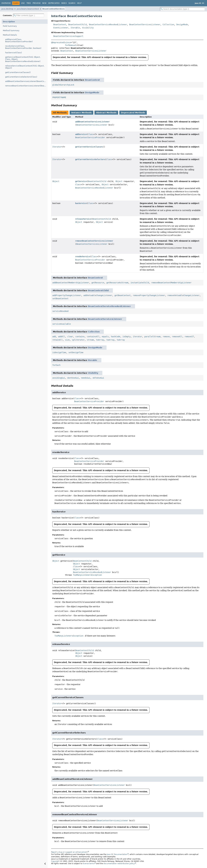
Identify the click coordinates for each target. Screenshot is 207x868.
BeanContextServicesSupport (68, 36)
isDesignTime (59, 352)
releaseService (83, 219)
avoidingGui (59, 378)
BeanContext (60, 25)
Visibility (88, 28)
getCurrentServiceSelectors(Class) (21, 77)
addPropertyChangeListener (67, 295)
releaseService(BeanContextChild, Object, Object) (25, 67)
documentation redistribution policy (119, 864)
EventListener (61, 28)
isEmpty (126, 337)
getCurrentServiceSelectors (90, 159)
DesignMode (182, 25)
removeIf (189, 337)
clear (70, 337)
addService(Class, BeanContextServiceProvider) (19, 40)
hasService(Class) (14, 53)
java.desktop (7, 9)
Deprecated (54, 3)
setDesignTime (76, 352)
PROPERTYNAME (59, 97)
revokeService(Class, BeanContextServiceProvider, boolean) (23, 47)
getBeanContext (122, 295)
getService (81, 181)
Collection (168, 25)
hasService (81, 203)
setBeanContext (60, 299)
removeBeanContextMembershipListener (171, 283)
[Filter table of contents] (29, 15)
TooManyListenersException (87, 575)
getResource (98, 283)
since (68, 42)
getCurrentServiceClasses (89, 147)
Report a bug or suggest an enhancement (69, 852)
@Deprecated (57, 42)
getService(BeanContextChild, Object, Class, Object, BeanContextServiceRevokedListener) (23, 59)
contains (80, 337)
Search (72, 3)
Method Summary (11, 30)
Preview (37, 3)
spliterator (78, 340)
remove (166, 337)
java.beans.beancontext (28, 9)
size (67, 340)
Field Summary (10, 26)
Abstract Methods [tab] (106, 113)
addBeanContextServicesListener (92, 122)
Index (64, 3)
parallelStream (152, 337)
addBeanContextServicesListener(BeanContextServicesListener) (26, 81)
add (54, 337)
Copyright (55, 861)
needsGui (86, 378)
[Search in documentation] (182, 9)
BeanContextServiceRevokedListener (108, 25)
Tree (29, 3)
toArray (100, 340)
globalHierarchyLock (63, 85)
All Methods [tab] (60, 113)
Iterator (57, 147)
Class (91, 134)
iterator (137, 337)
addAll (62, 337)
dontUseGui (73, 378)
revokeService (83, 256)
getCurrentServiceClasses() (18, 72)
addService (81, 134)
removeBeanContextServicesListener (94, 241)
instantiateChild (140, 283)
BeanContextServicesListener (145, 25)
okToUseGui (98, 378)
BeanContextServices (54, 9)
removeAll (177, 337)
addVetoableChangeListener (98, 295)
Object (56, 181)
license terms (89, 864)
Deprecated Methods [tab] (133, 113)
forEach (56, 365)
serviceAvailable (62, 324)
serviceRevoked (60, 311)
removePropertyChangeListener (149, 295)
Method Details (10, 35)
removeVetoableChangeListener (183, 295)
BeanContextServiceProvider (90, 137)
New (44, 3)
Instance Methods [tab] (81, 113)
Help (79, 3)
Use (23, 3)
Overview (6, 3)
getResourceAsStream (117, 283)
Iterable (75, 28)
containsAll (93, 337)
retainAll (57, 340)
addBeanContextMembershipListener (71, 283)
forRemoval (71, 45)
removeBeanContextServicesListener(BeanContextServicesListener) (26, 86)
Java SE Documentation (117, 854)
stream (90, 340)
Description (9, 22)
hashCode (116, 337)
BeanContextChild (77, 25)
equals (105, 337)
